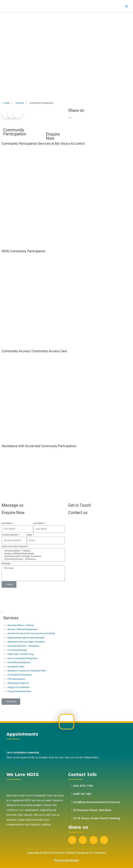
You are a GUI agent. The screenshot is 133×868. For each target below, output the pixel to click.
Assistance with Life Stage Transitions (33, 556)
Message (6, 563)
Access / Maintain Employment (33, 553)
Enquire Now (53, 136)
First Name (7, 523)
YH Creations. (98, 853)
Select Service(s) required (14, 546)
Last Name (39, 523)
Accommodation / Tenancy (33, 551)
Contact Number (10, 535)
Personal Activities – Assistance (33, 559)
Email (30, 535)
